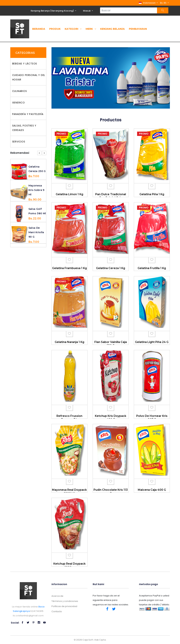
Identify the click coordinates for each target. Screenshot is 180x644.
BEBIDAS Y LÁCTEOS (25, 64)
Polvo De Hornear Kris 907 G (152, 418)
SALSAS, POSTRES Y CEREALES (24, 128)
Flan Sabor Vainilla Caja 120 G (111, 344)
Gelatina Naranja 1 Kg (69, 342)
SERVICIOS (19, 142)
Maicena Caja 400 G (152, 490)
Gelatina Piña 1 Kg (152, 194)
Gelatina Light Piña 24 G (152, 342)
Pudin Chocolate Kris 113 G (111, 491)
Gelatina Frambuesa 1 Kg (69, 268)
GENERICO (19, 103)
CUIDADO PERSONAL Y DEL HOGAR (29, 77)
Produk (55, 29)
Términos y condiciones (65, 601)
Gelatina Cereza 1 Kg (111, 268)
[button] (148, 3)
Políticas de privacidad (64, 606)
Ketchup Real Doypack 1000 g (69, 565)
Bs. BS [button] (164, 3)
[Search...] (129, 10)
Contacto (57, 611)
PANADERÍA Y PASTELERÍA (28, 114)
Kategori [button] (73, 29)
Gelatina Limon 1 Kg (69, 194)
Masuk (87, 11)
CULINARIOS (20, 91)
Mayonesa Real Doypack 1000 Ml (69, 491)
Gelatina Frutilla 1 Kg (152, 268)
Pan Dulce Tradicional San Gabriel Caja (111, 196)
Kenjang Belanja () (53, 11)
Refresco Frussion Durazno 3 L (69, 418)
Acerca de (57, 596)
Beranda (39, 29)
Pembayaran (138, 29)
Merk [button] (91, 29)
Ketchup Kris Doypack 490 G (111, 418)
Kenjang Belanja (112, 29)
